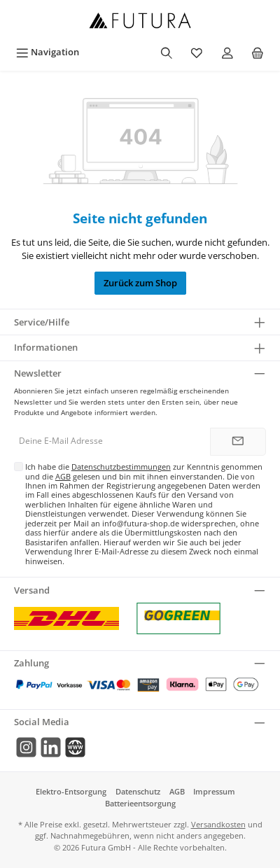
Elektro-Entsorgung (71, 791)
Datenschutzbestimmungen (121, 467)
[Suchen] (167, 52)
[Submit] (238, 442)
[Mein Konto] (227, 52)
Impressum (214, 791)
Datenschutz (138, 791)
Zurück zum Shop (140, 283)
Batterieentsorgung (140, 803)
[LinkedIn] (51, 747)
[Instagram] (26, 747)
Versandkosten (218, 824)
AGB (63, 476)
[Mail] (75, 747)
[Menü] (48, 52)
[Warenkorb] (258, 52)
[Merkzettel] (197, 52)
